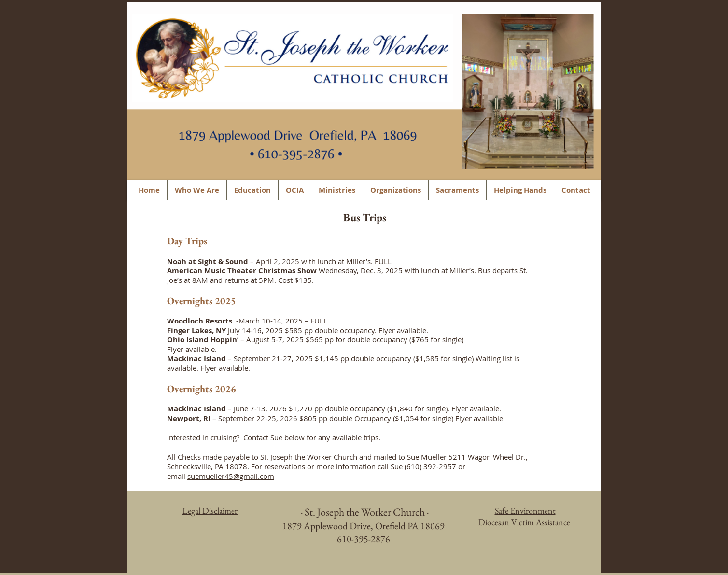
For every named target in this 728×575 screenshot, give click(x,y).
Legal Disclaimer (210, 511)
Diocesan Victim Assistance (525, 522)
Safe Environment (525, 511)
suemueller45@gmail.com (231, 476)
